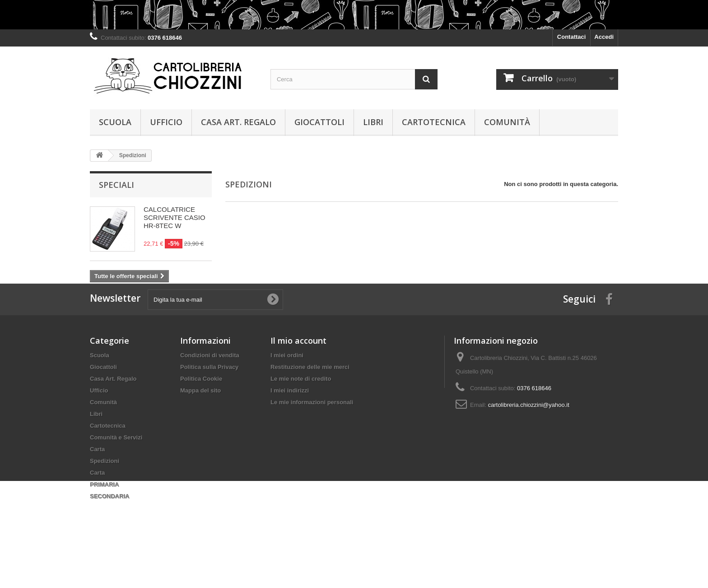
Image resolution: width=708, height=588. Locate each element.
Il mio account (298, 375)
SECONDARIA (109, 531)
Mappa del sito (200, 425)
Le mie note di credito (301, 413)
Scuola (115, 122)
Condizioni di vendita (210, 390)
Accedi (604, 37)
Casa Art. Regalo (238, 122)
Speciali (116, 185)
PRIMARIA (104, 519)
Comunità (507, 122)
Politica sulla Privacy (209, 402)
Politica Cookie (201, 413)
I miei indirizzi (290, 425)
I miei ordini (287, 390)
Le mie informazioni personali (312, 437)
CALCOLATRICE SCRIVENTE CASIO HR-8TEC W (175, 217)
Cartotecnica (434, 122)
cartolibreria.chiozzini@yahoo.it (529, 440)
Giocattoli (319, 122)
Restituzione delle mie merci (310, 402)
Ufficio (166, 122)
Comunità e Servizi (116, 472)
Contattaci (572, 37)
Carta (97, 484)
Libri (373, 122)
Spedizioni (105, 496)
